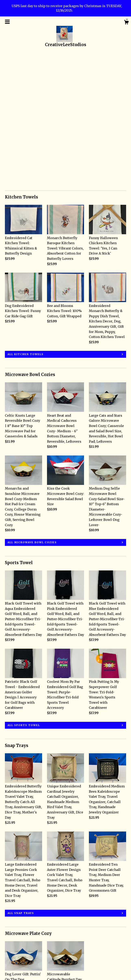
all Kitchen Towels (26, 225)
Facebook (55, 948)
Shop (9, 942)
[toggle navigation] (7, 22)
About (10, 953)
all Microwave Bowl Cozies (32, 413)
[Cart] (126, 23)
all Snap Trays (21, 783)
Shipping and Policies (23, 959)
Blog (9, 948)
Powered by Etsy (102, 958)
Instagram (56, 942)
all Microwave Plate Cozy (31, 898)
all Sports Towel (24, 596)
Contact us (14, 965)
